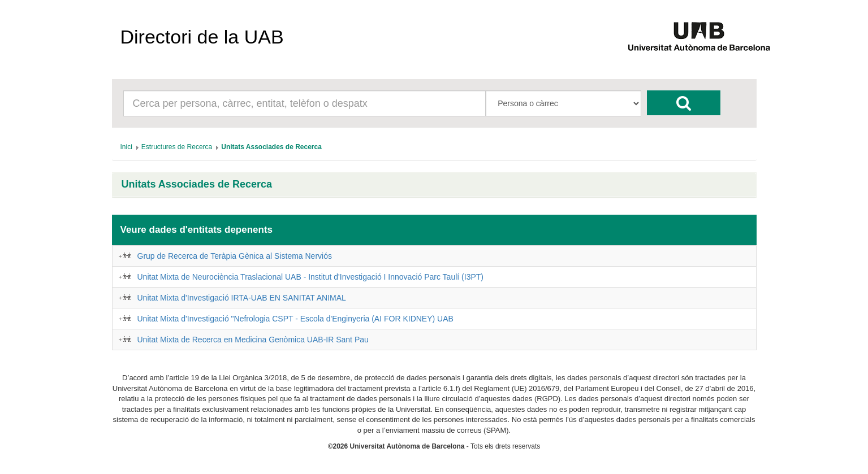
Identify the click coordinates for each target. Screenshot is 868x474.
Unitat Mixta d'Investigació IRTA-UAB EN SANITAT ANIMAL (242, 298)
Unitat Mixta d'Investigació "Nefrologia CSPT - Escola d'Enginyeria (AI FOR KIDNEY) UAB (295, 319)
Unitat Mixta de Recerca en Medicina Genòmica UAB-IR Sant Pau (253, 340)
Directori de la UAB (202, 37)
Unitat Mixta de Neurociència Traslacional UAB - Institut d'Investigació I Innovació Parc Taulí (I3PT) (310, 277)
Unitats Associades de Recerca (197, 184)
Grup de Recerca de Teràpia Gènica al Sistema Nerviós (235, 256)
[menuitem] (126, 147)
